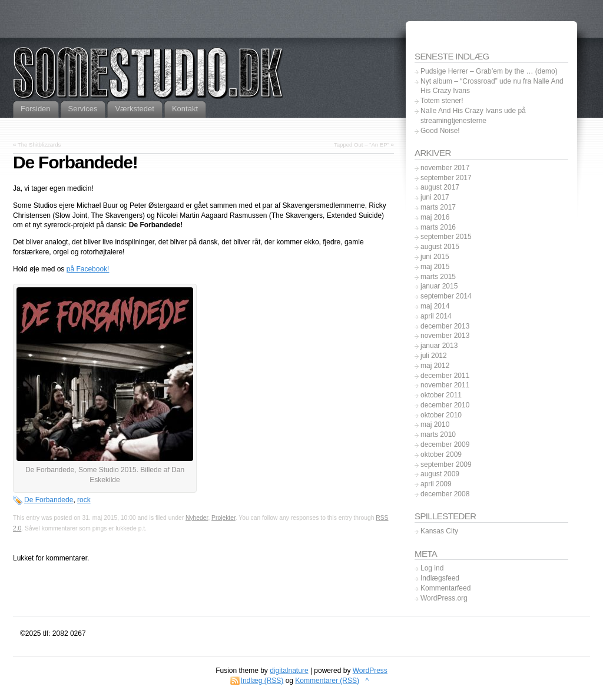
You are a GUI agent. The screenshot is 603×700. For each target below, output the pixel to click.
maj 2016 (435, 217)
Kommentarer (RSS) (327, 681)
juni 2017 (435, 197)
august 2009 (440, 474)
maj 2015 (435, 267)
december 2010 (445, 405)
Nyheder (197, 518)
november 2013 (445, 336)
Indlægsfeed (440, 578)
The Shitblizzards (39, 145)
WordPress (370, 671)
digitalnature (289, 671)
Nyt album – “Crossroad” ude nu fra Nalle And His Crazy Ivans (492, 86)
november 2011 (445, 385)
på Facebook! (88, 269)
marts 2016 (438, 227)
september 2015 (446, 237)
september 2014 (446, 296)
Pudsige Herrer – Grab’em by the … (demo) (489, 71)
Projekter (223, 518)
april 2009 (436, 484)
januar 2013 (439, 346)
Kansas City (439, 531)
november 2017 (445, 168)
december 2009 (445, 444)
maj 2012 (435, 366)
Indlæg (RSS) (262, 681)
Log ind (432, 568)
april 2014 (436, 316)
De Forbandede (49, 500)
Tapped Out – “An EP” (362, 145)
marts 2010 (438, 434)
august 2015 (440, 247)
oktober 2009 (441, 454)
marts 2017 (438, 207)
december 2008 (445, 494)
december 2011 (445, 376)
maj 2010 (435, 424)
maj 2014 (435, 306)
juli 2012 (434, 356)
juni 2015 (435, 257)
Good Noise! (440, 131)
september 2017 (446, 178)
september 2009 (446, 465)
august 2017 (440, 187)
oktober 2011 (441, 395)
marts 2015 (438, 277)
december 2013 (445, 326)
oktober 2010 (441, 415)
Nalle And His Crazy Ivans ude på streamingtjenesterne (473, 116)
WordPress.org (444, 598)
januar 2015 (439, 286)
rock (84, 500)
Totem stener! (442, 101)
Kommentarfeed (445, 588)
